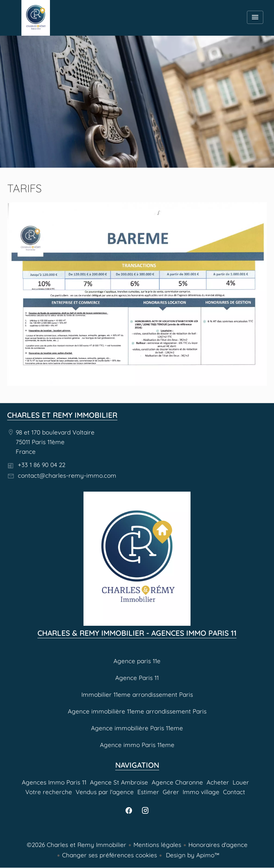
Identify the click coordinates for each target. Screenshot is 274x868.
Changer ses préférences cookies (110, 855)
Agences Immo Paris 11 (36, 18)
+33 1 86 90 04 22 (42, 465)
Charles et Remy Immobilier (62, 415)
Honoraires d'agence (218, 845)
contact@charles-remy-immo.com (67, 475)
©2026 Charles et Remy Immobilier (77, 845)
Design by (192, 855)
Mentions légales (157, 845)
